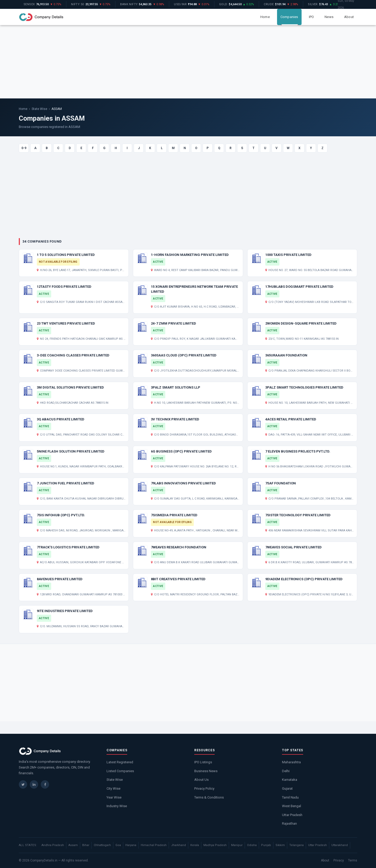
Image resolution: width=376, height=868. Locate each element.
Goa (118, 845)
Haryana (131, 845)
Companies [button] (289, 17)
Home (265, 17)
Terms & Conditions (209, 797)
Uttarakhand (340, 845)
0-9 (24, 148)
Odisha (252, 845)
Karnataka (290, 780)
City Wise (113, 788)
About (349, 17)
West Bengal (292, 806)
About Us (201, 780)
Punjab (266, 845)
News (329, 17)
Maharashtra (291, 762)
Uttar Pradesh (292, 815)
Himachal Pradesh (154, 845)
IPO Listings (203, 762)
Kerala (195, 845)
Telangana (296, 845)
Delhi (286, 771)
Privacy (339, 860)
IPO (312, 17)
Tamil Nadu (290, 797)
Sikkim (280, 845)
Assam (73, 845)
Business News (206, 771)
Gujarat (287, 788)
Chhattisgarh (102, 845)
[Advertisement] (188, 62)
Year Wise (114, 797)
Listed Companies (120, 771)
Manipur (237, 845)
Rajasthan (289, 823)
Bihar (86, 845)
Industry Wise (117, 806)
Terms (353, 860)
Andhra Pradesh (53, 845)
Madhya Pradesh (215, 845)
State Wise (39, 109)
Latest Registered (120, 762)
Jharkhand (178, 845)
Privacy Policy (204, 788)
